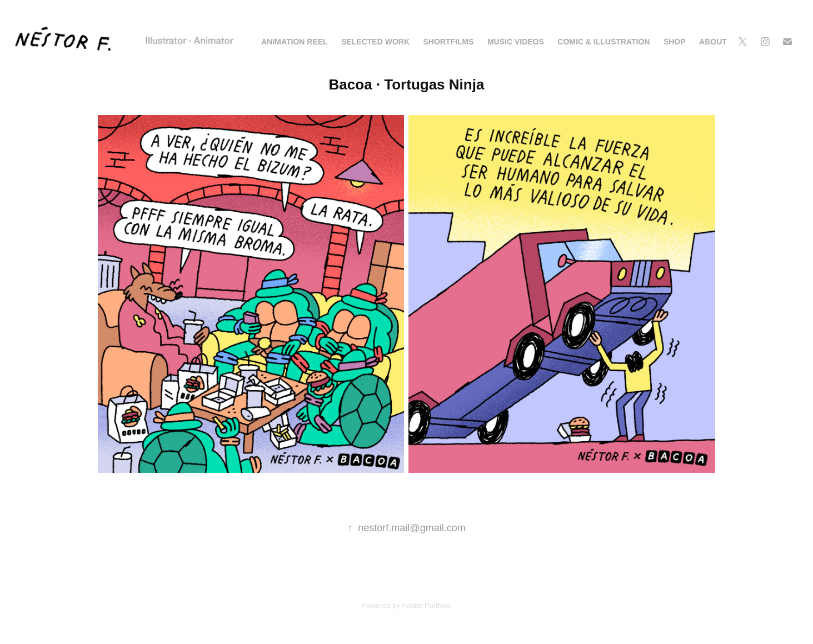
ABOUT (713, 42)
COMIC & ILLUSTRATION (603, 42)
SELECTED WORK (375, 42)
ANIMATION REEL (295, 42)
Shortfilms (448, 42)
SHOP (675, 42)
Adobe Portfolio (427, 605)
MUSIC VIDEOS (516, 42)
